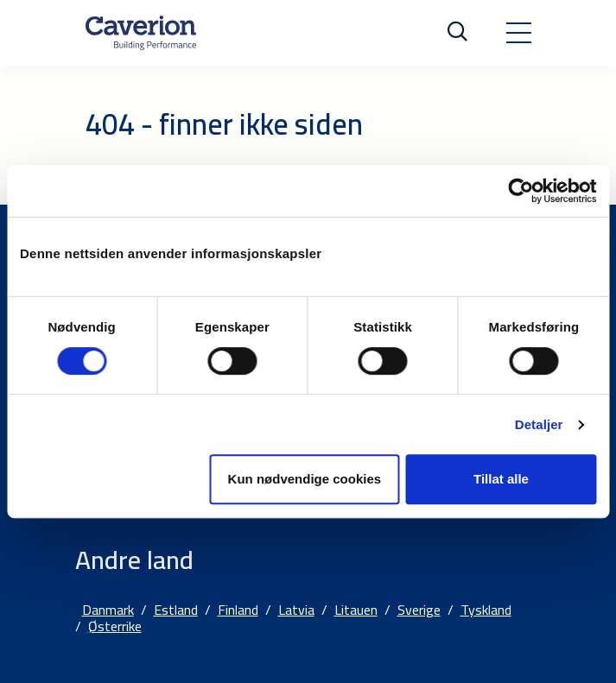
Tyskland (486, 610)
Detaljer (539, 424)
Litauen (356, 610)
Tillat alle (501, 479)
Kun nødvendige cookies (305, 479)
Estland (176, 610)
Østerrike (115, 626)
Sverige (419, 610)
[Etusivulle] (141, 33)
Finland (238, 610)
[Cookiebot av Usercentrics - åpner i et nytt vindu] (521, 191)
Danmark (108, 610)
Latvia (296, 610)
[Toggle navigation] (518, 33)
